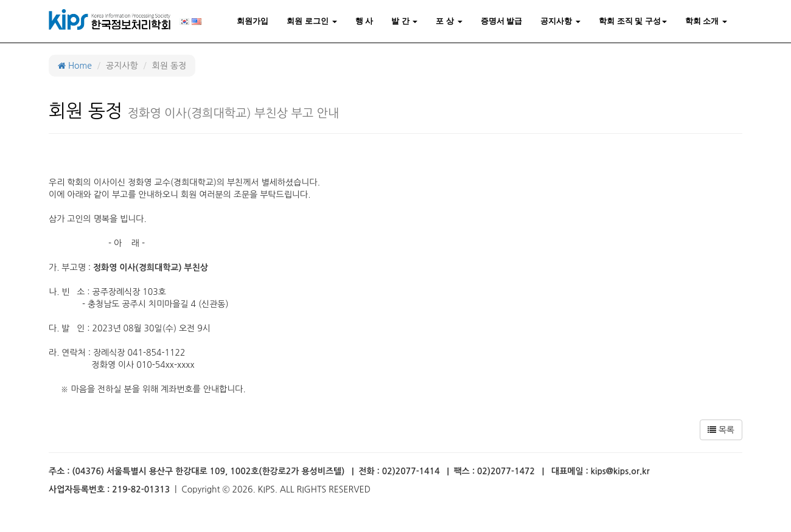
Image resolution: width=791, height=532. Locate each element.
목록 (721, 430)
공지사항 (560, 21)
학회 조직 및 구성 (633, 21)
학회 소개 (706, 21)
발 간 (404, 21)
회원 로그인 (312, 21)
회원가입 (253, 21)
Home (75, 66)
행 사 (364, 21)
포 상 (449, 21)
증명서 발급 (502, 21)
